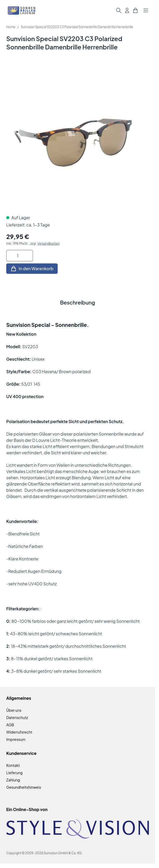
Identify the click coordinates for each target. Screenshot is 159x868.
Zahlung (13, 780)
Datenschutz (17, 717)
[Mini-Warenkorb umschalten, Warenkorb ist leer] (135, 10)
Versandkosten (49, 244)
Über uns (14, 710)
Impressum (16, 739)
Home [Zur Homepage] (11, 27)
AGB (10, 725)
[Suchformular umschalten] (119, 10)
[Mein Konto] (127, 10)
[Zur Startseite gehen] (22, 11)
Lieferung (14, 773)
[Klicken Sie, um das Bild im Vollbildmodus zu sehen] (78, 137)
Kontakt (13, 765)
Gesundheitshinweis (24, 787)
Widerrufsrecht (19, 732)
